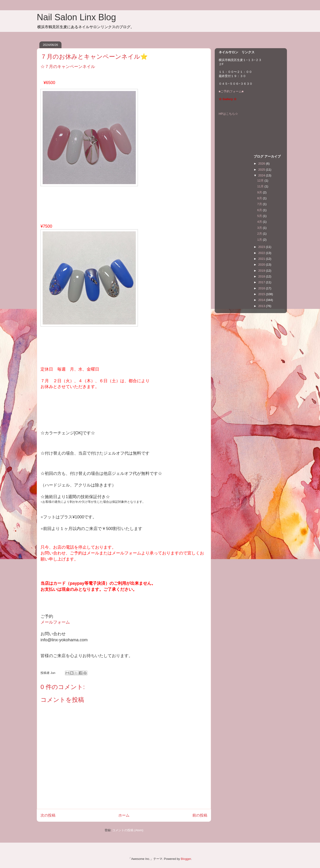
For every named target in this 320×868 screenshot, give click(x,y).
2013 (262, 306)
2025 (262, 170)
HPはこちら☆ (228, 114)
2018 (262, 276)
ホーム (124, 815)
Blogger (186, 859)
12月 (261, 181)
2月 (260, 234)
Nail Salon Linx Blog (76, 17)
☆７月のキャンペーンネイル (68, 67)
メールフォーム (55, 622)
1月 (260, 240)
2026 (262, 164)
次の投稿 (48, 815)
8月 (260, 198)
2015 (262, 294)
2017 (262, 282)
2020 (262, 265)
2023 (262, 247)
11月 (261, 186)
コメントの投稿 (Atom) (128, 830)
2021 (262, 259)
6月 (260, 210)
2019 (262, 271)
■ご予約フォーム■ (231, 91)
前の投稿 (200, 815)
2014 (262, 300)
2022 (262, 253)
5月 (260, 216)
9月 (260, 192)
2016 (262, 288)
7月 (260, 204)
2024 (262, 175)
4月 (260, 222)
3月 (260, 228)
